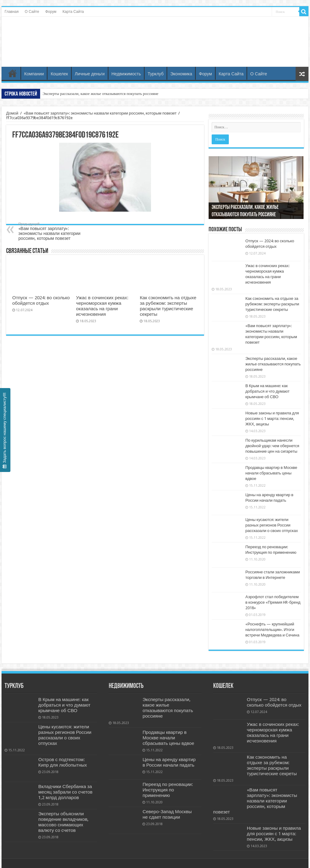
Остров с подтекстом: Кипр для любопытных (63, 762)
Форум (51, 12)
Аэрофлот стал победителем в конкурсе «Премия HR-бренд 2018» (273, 602)
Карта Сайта (73, 12)
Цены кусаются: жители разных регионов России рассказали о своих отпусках (272, 525)
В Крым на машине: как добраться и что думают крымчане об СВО (267, 391)
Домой (12, 113)
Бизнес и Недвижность (155, 35)
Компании (34, 74)
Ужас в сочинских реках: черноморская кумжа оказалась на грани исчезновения (102, 306)
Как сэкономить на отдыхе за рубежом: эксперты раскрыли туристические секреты (168, 306)
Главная (12, 12)
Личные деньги (90, 74)
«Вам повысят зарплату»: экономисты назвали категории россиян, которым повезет (100, 113)
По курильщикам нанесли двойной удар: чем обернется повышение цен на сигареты (272, 446)
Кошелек (59, 74)
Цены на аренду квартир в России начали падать (169, 762)
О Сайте (32, 12)
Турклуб (156, 74)
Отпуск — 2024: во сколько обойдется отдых (41, 300)
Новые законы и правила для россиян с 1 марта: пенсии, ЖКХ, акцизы (272, 419)
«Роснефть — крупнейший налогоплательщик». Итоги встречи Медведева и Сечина (272, 630)
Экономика (181, 74)
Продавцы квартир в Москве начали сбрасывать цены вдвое (271, 473)
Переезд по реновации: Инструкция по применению (168, 790)
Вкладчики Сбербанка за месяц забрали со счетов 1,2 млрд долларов (65, 792)
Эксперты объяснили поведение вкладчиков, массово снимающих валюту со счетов (63, 822)
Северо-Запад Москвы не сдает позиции (167, 814)
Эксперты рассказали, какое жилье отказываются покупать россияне (100, 94)
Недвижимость (126, 74)
